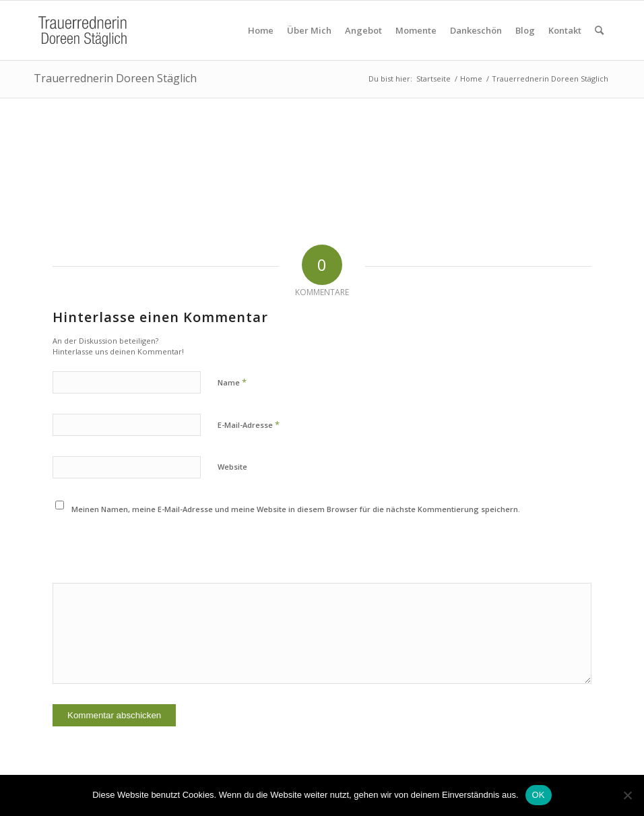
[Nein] (627, 795)
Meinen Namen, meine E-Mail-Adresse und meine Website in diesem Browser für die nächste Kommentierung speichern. (296, 509)
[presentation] (144, 550)
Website (232, 467)
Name (232, 382)
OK (539, 795)
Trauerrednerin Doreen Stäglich (115, 78)
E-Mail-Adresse (249, 425)
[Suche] (599, 30)
